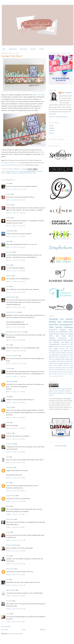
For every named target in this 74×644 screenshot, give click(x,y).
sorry (64, 370)
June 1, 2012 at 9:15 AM (15, 527)
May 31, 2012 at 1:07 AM (16, 200)
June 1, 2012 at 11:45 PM (16, 564)
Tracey (8, 265)
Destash (41, 49)
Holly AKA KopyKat (12, 356)
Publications (23, 49)
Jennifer (8, 194)
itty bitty (42, 152)
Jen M (8, 286)
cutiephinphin (10, 231)
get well (60, 351)
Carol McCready (11, 496)
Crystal (8, 532)
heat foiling (69, 334)
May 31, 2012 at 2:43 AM (16, 226)
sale (72, 351)
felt (60, 353)
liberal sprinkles (11, 590)
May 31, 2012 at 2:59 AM (16, 247)
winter (51, 365)
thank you (57, 334)
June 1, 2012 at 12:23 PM (16, 551)
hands (57, 357)
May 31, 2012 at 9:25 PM (15, 478)
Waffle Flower (53, 363)
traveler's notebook (59, 376)
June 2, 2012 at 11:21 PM (16, 609)
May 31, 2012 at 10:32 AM (16, 364)
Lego (60, 368)
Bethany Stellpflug (11, 545)
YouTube (51, 126)
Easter (63, 359)
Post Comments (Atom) (16, 634)
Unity (43, 154)
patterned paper (62, 340)
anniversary (69, 346)
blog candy (19, 172)
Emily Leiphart (67, 93)
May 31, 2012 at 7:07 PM (15, 452)
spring (57, 368)
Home (4, 49)
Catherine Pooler (66, 329)
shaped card (65, 368)
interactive (52, 368)
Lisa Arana (9, 601)
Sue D (8, 483)
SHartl (8, 506)
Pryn (8, 579)
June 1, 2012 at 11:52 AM (16, 540)
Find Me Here (13, 49)
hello (63, 334)
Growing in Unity (11, 173)
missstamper (10, 467)
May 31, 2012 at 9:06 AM (16, 340)
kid (57, 332)
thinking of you (68, 363)
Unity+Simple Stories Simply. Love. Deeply (11, 163)
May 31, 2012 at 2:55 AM (16, 236)
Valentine (56, 342)
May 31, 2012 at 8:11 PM (15, 463)
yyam (8, 183)
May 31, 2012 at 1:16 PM (15, 392)
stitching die (69, 361)
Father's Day (59, 355)
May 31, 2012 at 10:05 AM (16, 351)
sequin (51, 334)
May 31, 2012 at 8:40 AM (16, 327)
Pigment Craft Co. (64, 365)
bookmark (60, 370)
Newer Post (5, 630)
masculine (53, 324)
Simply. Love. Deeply (39, 95)
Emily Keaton (10, 519)
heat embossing (65, 322)
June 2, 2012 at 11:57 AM (16, 585)
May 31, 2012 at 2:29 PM (15, 402)
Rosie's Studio (53, 374)
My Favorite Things (25, 173)
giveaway (52, 332)
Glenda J (9, 205)
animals (69, 319)
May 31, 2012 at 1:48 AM (16, 213)
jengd (8, 397)
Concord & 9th (67, 344)
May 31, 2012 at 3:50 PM (15, 439)
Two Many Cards (54, 353)
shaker (51, 346)
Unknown (9, 276)
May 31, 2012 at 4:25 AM (16, 260)
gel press (70, 372)
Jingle (8, 422)
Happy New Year (68, 355)
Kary (8, 457)
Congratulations (54, 344)
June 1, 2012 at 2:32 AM (15, 514)
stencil (70, 336)
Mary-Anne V (10, 569)
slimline (67, 359)
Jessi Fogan (9, 252)
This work (52, 389)
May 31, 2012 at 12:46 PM (16, 377)
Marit (8, 241)
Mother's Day (66, 353)
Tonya (8, 556)
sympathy (60, 363)
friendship (53, 319)
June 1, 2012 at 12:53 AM (16, 501)
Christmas (68, 327)
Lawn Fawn (62, 346)
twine (71, 332)
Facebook (52, 131)
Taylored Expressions (58, 338)
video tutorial (55, 327)
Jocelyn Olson (10, 444)
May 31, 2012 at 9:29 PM (15, 491)
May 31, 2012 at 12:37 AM (16, 189)
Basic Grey (11, 172)
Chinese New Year (66, 349)
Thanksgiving (53, 351)
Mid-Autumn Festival (63, 374)
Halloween (67, 351)
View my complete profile (58, 117)
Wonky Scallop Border (19, 165)
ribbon (67, 342)
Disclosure (33, 49)
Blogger (64, 446)
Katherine (9, 433)
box (64, 361)
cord (62, 342)
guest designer (54, 349)
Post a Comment (6, 626)
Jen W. (8, 614)
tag (72, 342)
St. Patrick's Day (64, 372)
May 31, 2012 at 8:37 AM (16, 307)
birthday (53, 322)
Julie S (8, 345)
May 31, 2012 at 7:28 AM (16, 281)
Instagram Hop (64, 357)
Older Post (43, 630)
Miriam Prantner (11, 297)
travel (55, 365)
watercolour (53, 329)
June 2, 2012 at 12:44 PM (16, 596)
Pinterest (51, 133)
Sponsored (52, 357)
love (62, 319)
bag (72, 365)
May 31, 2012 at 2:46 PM (15, 428)
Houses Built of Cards (12, 312)
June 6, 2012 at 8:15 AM (15, 622)
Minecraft (57, 372)
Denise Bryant (10, 381)
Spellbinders (64, 332)
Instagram (52, 128)
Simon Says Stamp (57, 336)
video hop (60, 361)
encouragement (30, 172)
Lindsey (8, 368)
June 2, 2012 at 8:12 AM (15, 574)
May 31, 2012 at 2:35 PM (15, 418)
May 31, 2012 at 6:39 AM (16, 271)
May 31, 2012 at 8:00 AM (16, 292)
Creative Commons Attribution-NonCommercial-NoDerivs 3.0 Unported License (60, 393)
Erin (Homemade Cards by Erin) (15, 332)
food (56, 346)
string (53, 355)
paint (53, 376)
